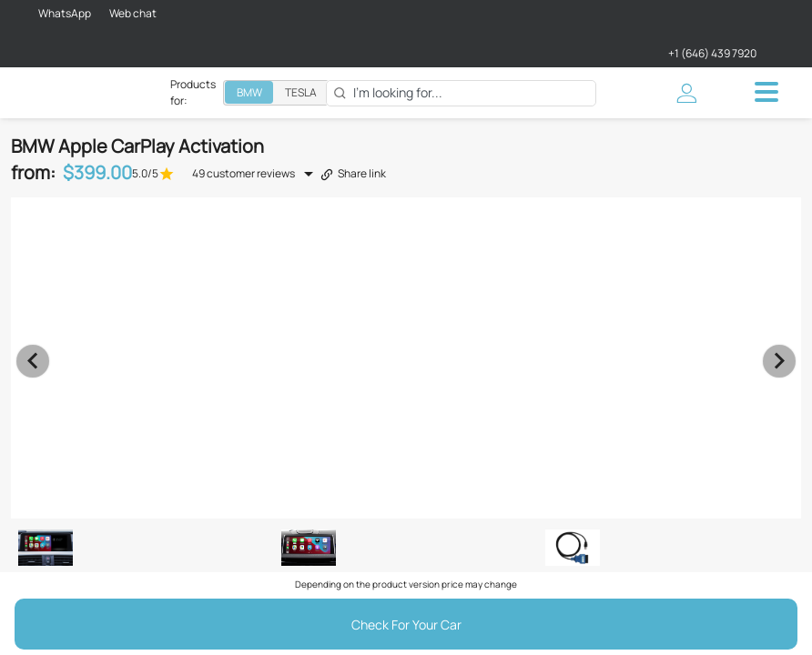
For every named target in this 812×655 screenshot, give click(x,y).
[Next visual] (779, 361)
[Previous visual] (33, 361)
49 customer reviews (244, 173)
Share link (353, 173)
